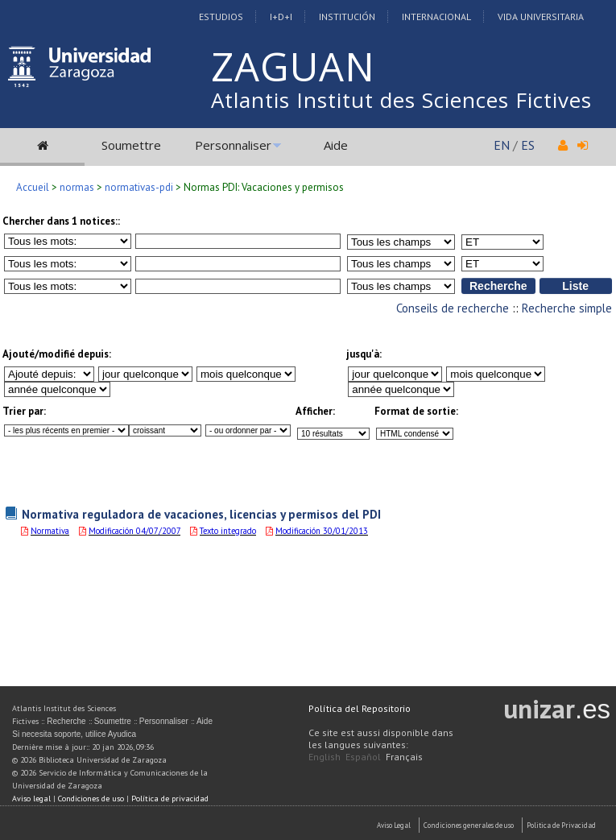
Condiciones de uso (91, 799)
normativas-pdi (139, 187)
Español (363, 757)
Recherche (66, 721)
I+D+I (281, 17)
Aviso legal (31, 799)
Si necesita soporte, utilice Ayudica (74, 734)
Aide (336, 145)
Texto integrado (228, 531)
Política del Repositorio (360, 708)
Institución (347, 17)
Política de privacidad (170, 799)
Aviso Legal (394, 825)
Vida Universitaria (541, 17)
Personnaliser (233, 145)
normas (77, 187)
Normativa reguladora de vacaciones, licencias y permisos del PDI (201, 514)
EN (502, 145)
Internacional (436, 17)
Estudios (221, 17)
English (325, 757)
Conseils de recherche (453, 308)
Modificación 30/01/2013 (322, 531)
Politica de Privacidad (561, 825)
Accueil (33, 187)
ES (528, 145)
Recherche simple (567, 308)
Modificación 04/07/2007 (134, 531)
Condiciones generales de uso (469, 825)
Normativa (50, 531)
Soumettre (131, 145)
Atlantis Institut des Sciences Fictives (401, 100)
